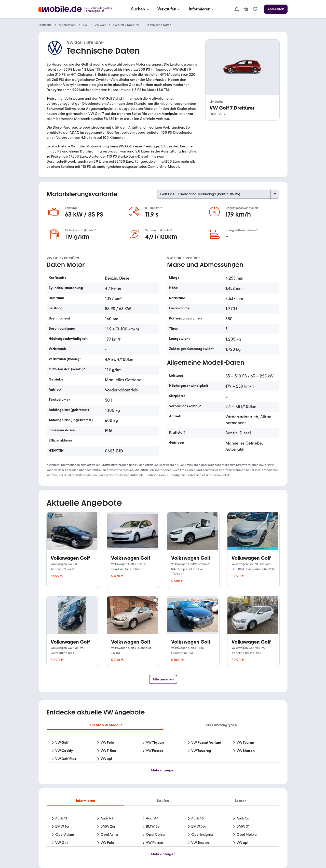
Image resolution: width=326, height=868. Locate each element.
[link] (246, 9)
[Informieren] (202, 9)
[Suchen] (141, 9)
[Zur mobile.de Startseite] (77, 9)
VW (85, 25)
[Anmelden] (276, 9)
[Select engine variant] (218, 194)
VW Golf (100, 25)
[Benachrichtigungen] (237, 9)
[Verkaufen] (170, 9)
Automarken (67, 25)
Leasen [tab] (241, 801)
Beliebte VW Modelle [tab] (105, 725)
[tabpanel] (163, 751)
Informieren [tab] (85, 801)
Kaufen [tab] (163, 801)
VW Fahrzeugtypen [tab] (221, 725)
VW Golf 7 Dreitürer (126, 25)
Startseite (45, 25)
